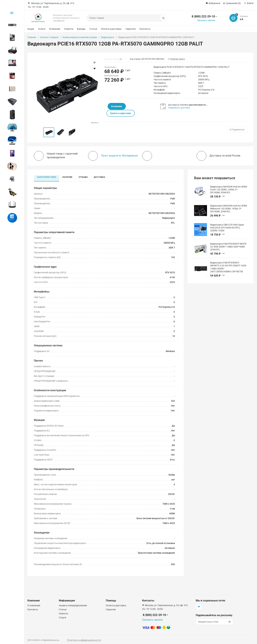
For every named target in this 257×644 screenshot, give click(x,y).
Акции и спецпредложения (73, 606)
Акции (31, 29)
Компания (55, 29)
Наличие (68, 177)
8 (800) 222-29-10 (203, 16)
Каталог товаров (49, 37)
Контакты (145, 29)
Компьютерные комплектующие (80, 37)
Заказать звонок (206, 20)
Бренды (81, 29)
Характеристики (47, 177)
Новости (69, 29)
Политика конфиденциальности (84, 640)
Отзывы (84, 177)
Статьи (93, 29)
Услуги (42, 29)
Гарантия (131, 29)
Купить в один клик (140, 106)
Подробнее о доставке (179, 108)
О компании (34, 606)
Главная (32, 37)
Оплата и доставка (111, 29)
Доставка (101, 177)
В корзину (115, 106)
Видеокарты (108, 37)
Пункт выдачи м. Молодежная (119, 156)
